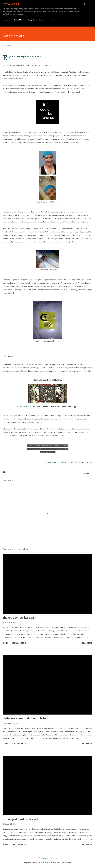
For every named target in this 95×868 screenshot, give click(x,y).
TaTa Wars (11, 4)
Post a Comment (18, 643)
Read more (87, 643)
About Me (18, 20)
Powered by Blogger (47, 858)
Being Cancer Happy (36, 20)
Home (5, 20)
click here (26, 407)
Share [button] (87, 473)
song (90, 462)
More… (53, 20)
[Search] (85, 4)
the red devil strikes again (19, 618)
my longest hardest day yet (20, 819)
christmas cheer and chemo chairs (25, 718)
